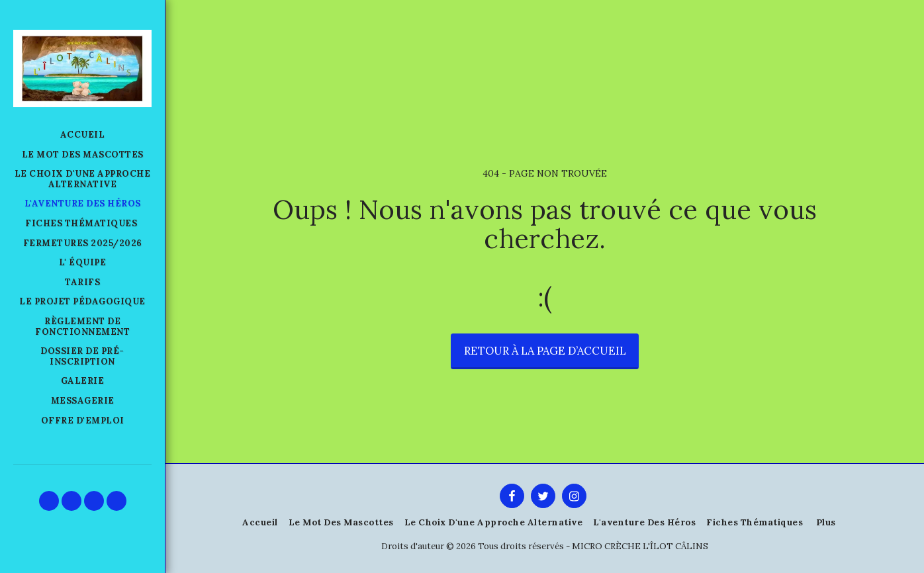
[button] (49, 501)
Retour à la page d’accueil (545, 351)
